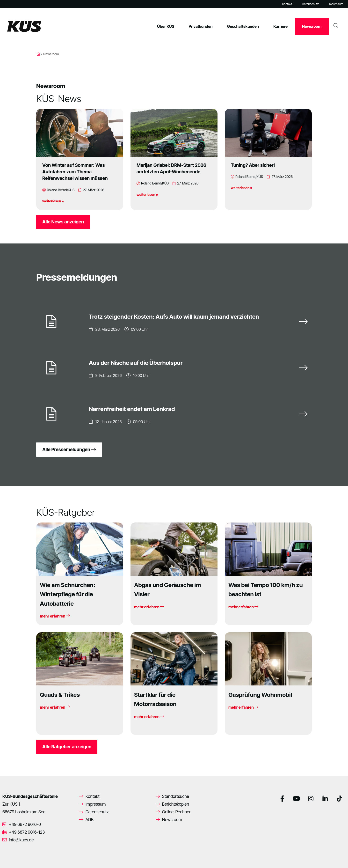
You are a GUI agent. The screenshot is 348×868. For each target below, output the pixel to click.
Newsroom (312, 26)
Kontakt (287, 4)
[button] (11, 857)
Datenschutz (310, 4)
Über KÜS (166, 26)
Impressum (336, 4)
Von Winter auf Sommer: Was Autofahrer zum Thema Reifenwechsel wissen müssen (75, 172)
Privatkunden (201, 26)
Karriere (280, 26)
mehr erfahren (55, 616)
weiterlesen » (53, 201)
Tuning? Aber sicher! (253, 165)
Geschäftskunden (243, 26)
